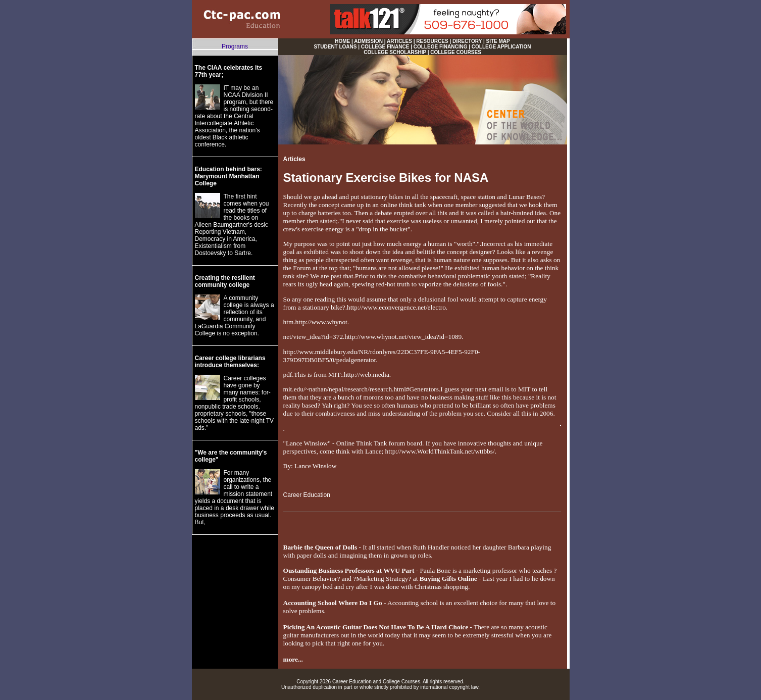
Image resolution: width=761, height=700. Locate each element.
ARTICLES (399, 41)
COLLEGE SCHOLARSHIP (395, 52)
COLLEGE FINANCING (441, 47)
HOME (342, 41)
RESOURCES (432, 41)
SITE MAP (498, 41)
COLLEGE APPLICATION (501, 47)
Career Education (307, 495)
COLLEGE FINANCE (385, 47)
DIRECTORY (467, 41)
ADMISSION (368, 41)
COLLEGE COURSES (456, 52)
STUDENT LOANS (335, 47)
